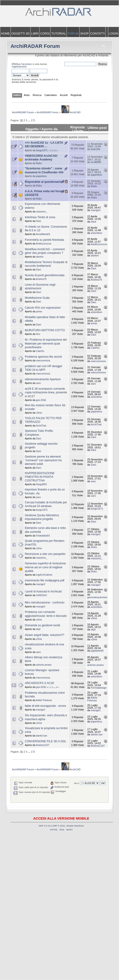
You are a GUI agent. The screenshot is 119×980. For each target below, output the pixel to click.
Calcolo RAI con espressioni (43, 308)
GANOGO (42, 595)
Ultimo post (97, 129)
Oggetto (32, 129)
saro (38, 383)
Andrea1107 (42, 745)
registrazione (19, 67)
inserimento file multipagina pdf (45, 580)
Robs (39, 163)
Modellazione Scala (37, 298)
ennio (94, 323)
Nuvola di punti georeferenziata (45, 275)
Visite (79, 131)
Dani (39, 221)
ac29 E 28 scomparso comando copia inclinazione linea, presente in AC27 (46, 392)
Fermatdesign (99, 688)
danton (40, 257)
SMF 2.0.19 (45, 826)
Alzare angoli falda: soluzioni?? (45, 635)
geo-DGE (41, 400)
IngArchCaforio (44, 575)
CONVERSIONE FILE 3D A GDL (46, 741)
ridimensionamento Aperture (43, 379)
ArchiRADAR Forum (35, 46)
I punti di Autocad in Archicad (43, 591)
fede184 (95, 149)
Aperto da (49, 129)
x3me (39, 413)
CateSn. (40, 351)
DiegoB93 (41, 484)
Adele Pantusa (44, 700)
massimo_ (42, 212)
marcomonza (43, 360)
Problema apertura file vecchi (43, 357)
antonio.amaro (44, 665)
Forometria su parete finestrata (44, 240)
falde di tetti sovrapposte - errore (45, 706)
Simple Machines (75, 826)
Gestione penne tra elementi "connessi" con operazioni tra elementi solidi (43, 460)
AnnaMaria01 (43, 234)
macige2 (96, 210)
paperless (41, 176)
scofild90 (96, 162)
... (29, 120)
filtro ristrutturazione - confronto (45, 603)
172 (33, 120)
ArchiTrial (41, 426)
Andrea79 (41, 279)
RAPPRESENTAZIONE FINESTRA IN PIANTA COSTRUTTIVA (40, 477)
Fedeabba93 (43, 536)
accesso (27, 64)
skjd (38, 629)
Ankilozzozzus (44, 244)
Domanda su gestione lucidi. (43, 625)
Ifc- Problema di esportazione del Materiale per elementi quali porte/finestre (46, 343)
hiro (38, 334)
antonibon (96, 233)
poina (39, 311)
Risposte (78, 127)
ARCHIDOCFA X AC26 (39, 683)
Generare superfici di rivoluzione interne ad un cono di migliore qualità (45, 567)
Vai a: (76, 783)
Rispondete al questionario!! (44, 182)
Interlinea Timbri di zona (40, 217)
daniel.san (42, 736)
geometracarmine (97, 597)
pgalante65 (97, 651)
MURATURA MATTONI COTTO (45, 330)
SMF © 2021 (59, 826)
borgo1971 (42, 150)
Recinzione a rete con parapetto (45, 554)
